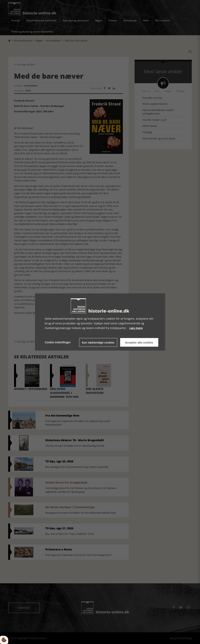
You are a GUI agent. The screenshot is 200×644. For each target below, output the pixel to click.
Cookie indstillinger (58, 342)
